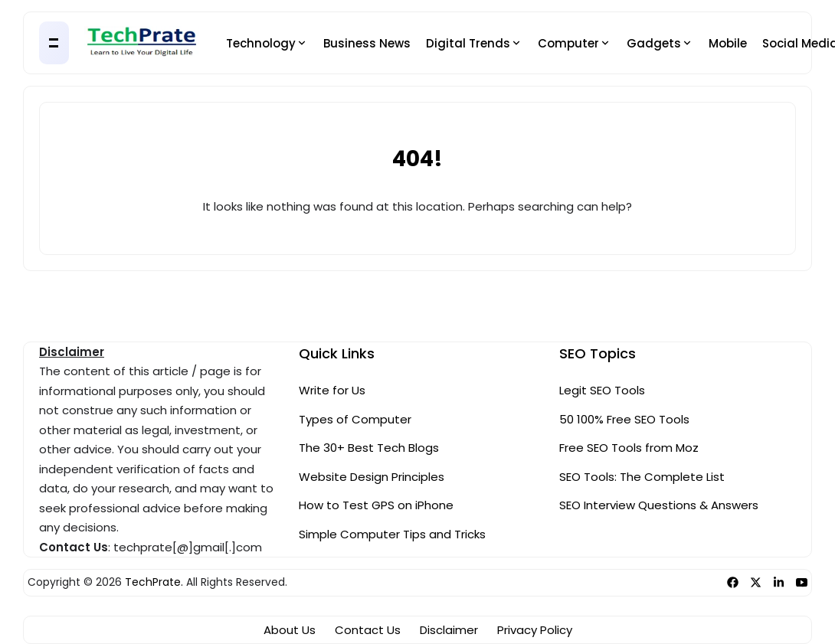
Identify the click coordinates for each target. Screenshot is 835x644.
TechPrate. (154, 582)
